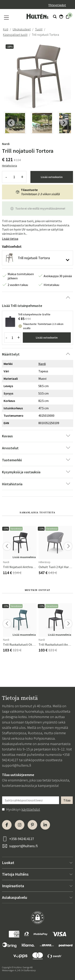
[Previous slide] (11, 123)
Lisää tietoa (10, 239)
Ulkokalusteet (22, 29)
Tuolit (39, 29)
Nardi (6, 144)
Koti (6, 29)
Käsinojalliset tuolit (15, 35)
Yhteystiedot (57, 5)
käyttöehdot (31, 809)
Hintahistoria (9, 166)
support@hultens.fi (16, 765)
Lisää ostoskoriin (52, 177)
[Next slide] (64, 123)
